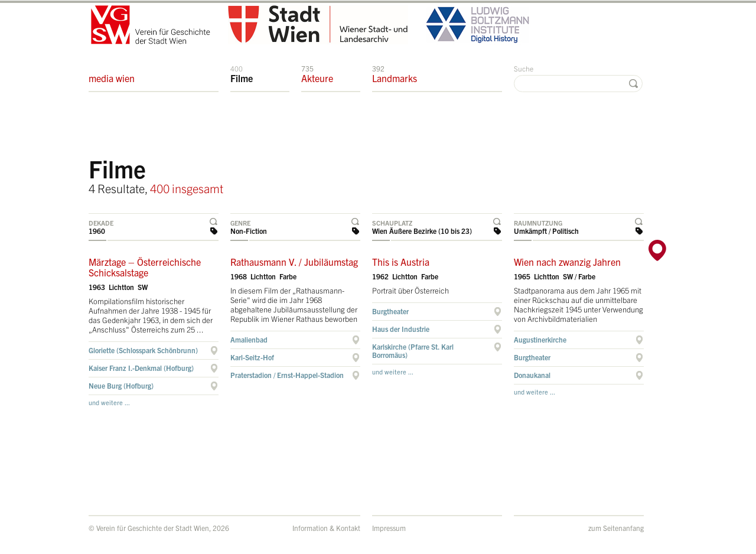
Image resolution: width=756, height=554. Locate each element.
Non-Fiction (249, 231)
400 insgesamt (187, 188)
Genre (240, 223)
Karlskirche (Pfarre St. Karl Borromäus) (413, 351)
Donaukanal (532, 375)
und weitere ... (109, 402)
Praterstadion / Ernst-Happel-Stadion (287, 375)
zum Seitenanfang (616, 528)
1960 (97, 231)
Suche (524, 68)
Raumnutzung (538, 223)
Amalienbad (249, 339)
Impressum (389, 528)
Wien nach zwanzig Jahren (567, 262)
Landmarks (395, 74)
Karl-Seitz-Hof (252, 357)
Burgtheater (390, 311)
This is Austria (401, 262)
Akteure (317, 74)
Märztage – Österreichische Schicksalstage (145, 267)
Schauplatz (392, 223)
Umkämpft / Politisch (546, 231)
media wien (112, 74)
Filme (242, 74)
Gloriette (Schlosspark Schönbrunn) (143, 350)
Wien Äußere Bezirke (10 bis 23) (422, 231)
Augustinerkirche (540, 339)
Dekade (101, 223)
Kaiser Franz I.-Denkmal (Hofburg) (141, 368)
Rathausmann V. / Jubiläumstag (294, 262)
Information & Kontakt (326, 528)
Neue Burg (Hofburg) (121, 385)
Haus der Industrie (401, 329)
